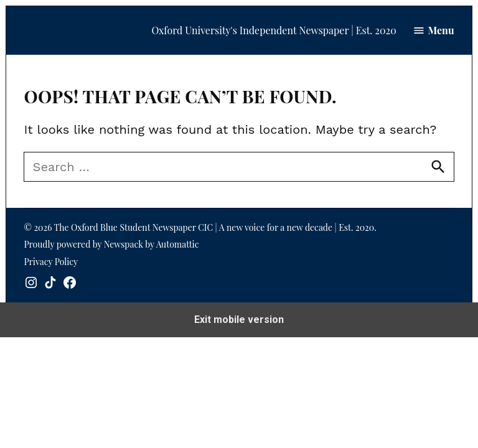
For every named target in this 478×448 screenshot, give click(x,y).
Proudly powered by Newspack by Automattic (111, 244)
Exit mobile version (239, 320)
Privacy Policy (51, 262)
